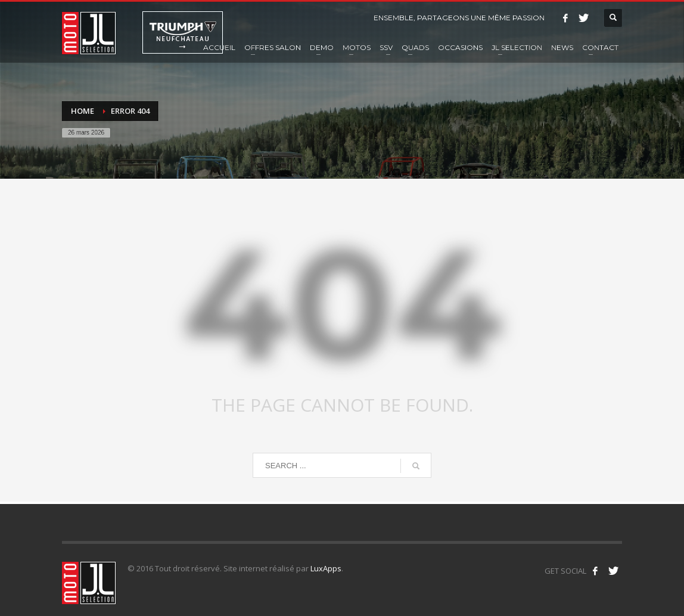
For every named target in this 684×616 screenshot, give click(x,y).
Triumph (183, 32)
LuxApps (326, 568)
